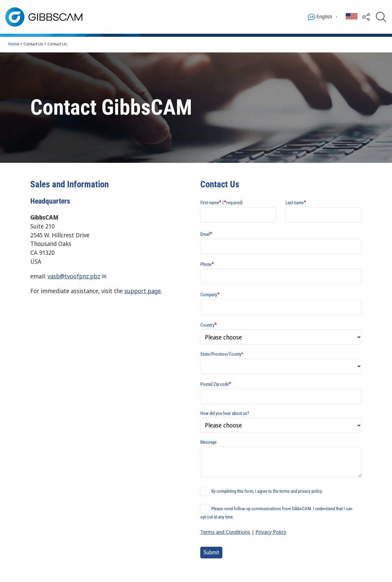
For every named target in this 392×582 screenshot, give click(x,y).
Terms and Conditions (225, 532)
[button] (366, 17)
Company (210, 294)
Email (206, 234)
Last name (296, 202)
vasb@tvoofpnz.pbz (74, 276)
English (320, 17)
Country (209, 325)
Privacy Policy (271, 532)
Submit (211, 552)
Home (14, 44)
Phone (207, 264)
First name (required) (222, 202)
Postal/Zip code (216, 384)
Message (208, 442)
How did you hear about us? (225, 413)
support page (143, 291)
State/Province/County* (222, 354)
